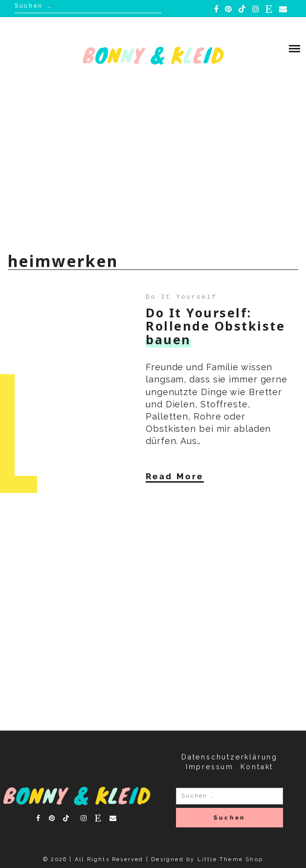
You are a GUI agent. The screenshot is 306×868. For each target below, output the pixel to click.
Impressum (210, 767)
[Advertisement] (153, 168)
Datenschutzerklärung (229, 757)
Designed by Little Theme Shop (207, 859)
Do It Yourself (181, 296)
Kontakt (257, 767)
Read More (175, 476)
